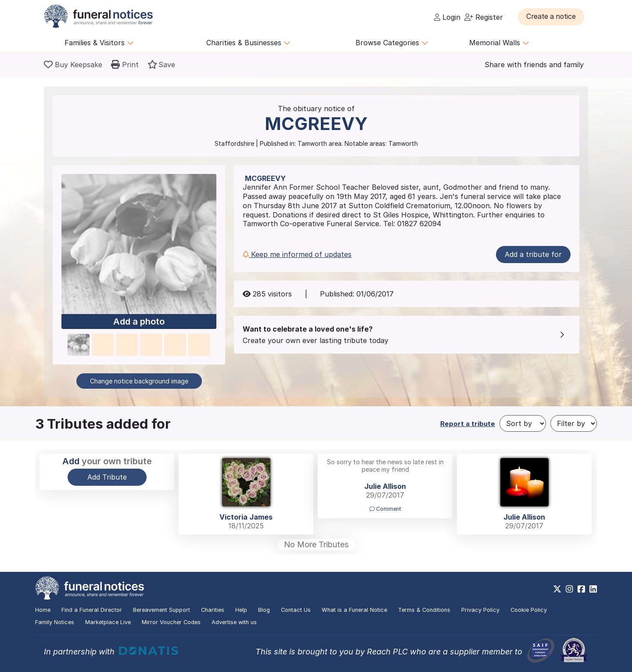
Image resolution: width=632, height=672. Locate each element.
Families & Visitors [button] (99, 43)
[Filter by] (574, 423)
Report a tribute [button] (468, 424)
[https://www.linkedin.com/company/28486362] (593, 589)
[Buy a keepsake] (73, 65)
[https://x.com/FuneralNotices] (557, 589)
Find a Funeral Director (92, 610)
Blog (264, 610)
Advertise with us (234, 622)
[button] (553, 17)
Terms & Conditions (424, 610)
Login (447, 17)
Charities (213, 610)
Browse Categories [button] (392, 43)
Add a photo (139, 322)
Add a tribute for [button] (533, 254)
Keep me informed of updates (297, 254)
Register (484, 17)
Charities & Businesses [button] (248, 43)
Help (241, 610)
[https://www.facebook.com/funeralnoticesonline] (581, 589)
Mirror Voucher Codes (171, 622)
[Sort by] (523, 423)
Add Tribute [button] (107, 477)
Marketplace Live (108, 622)
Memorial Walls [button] (499, 43)
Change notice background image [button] (139, 381)
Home (43, 610)
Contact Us (296, 610)
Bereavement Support (162, 610)
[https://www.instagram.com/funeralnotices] (569, 589)
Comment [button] (385, 509)
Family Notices (55, 622)
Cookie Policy (529, 610)
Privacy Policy (480, 610)
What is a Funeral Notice (354, 610)
